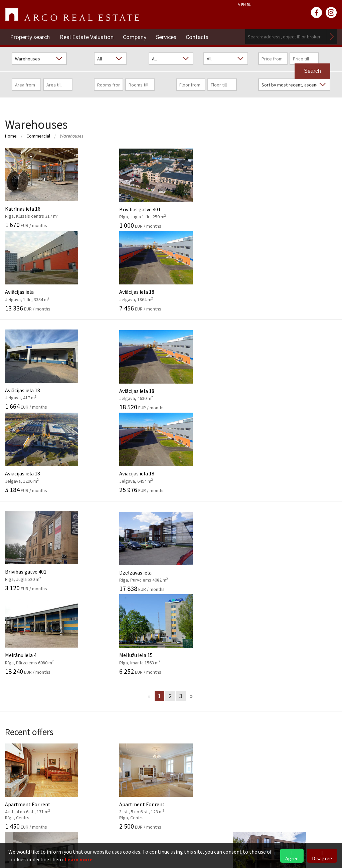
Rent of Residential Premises (267, 745)
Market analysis (137, 657)
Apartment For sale (214, 535)
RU (249, 5)
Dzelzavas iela (128, 384)
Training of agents (140, 698)
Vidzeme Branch (251, 766)
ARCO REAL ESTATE (72, 15)
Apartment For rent (43, 535)
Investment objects (141, 647)
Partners (15, 668)
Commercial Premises (258, 755)
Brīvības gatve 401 (128, 188)
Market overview (264, 664)
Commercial (38, 136)
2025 (238, 637)
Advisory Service (137, 668)
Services (167, 37)
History (14, 637)
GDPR (12, 657)
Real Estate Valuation (87, 37)
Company (135, 37)
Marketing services (140, 678)
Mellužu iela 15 (299, 384)
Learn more (79, 859)
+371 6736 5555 (43, 822)
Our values (17, 647)
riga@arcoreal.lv (44, 830)
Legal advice (133, 688)
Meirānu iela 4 (214, 384)
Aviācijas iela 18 (299, 188)
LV (238, 5)
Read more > (323, 776)
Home (11, 136)
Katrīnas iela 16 (43, 188)
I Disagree (322, 856)
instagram (331, 13)
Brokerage (131, 637)
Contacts (199, 37)
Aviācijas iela (214, 188)
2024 (238, 647)
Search (332, 37)
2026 (238, 627)
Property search (30, 37)
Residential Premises (257, 735)
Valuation (130, 627)
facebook (317, 13)
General (14, 627)
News (243, 613)
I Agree (292, 856)
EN (243, 5)
